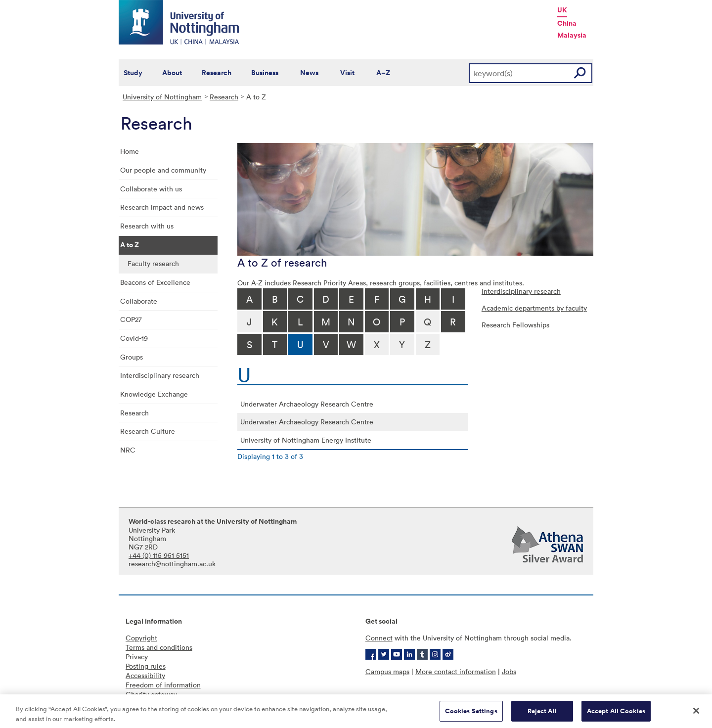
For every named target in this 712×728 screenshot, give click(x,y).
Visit (347, 73)
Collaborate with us (151, 189)
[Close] (696, 715)
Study (133, 73)
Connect (379, 638)
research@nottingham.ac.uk (172, 564)
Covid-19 (134, 338)
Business (265, 73)
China (567, 23)
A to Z (130, 245)
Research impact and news (162, 207)
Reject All (542, 715)
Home (130, 151)
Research (217, 73)
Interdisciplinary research (160, 375)
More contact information (456, 671)
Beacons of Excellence (155, 282)
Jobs (509, 671)
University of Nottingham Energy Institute (306, 440)
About (172, 73)
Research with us (147, 226)
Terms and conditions (159, 647)
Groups (132, 357)
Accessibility (145, 675)
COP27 (131, 319)
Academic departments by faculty (534, 308)
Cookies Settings (471, 715)
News (309, 73)
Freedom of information (163, 685)
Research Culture (148, 431)
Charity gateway (151, 694)
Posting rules (146, 666)
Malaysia (572, 35)
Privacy (137, 657)
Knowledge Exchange (154, 394)
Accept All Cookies (616, 715)
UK (562, 10)
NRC (128, 450)
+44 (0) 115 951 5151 (159, 555)
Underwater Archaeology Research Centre (307, 404)
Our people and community (163, 170)
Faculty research (153, 263)
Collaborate (139, 301)
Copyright (141, 638)
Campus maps (387, 671)
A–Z (383, 73)
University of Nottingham (162, 97)
